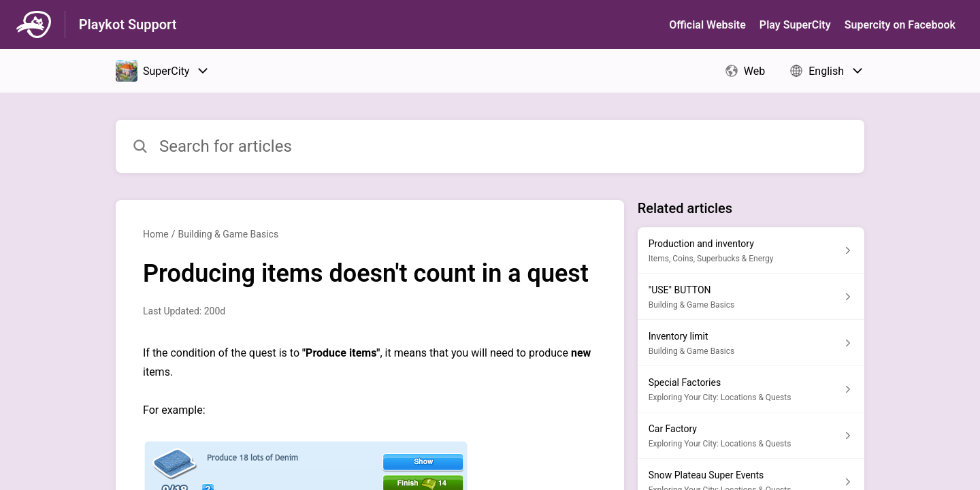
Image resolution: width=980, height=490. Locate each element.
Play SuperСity (795, 25)
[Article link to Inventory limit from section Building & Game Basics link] (751, 343)
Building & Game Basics (228, 234)
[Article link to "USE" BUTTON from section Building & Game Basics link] (751, 297)
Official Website (707, 25)
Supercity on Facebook (900, 25)
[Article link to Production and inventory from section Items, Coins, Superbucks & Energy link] (751, 250)
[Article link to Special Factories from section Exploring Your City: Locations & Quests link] (751, 389)
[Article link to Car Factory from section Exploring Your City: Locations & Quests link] (751, 436)
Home (156, 234)
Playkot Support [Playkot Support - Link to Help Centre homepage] (128, 24)
